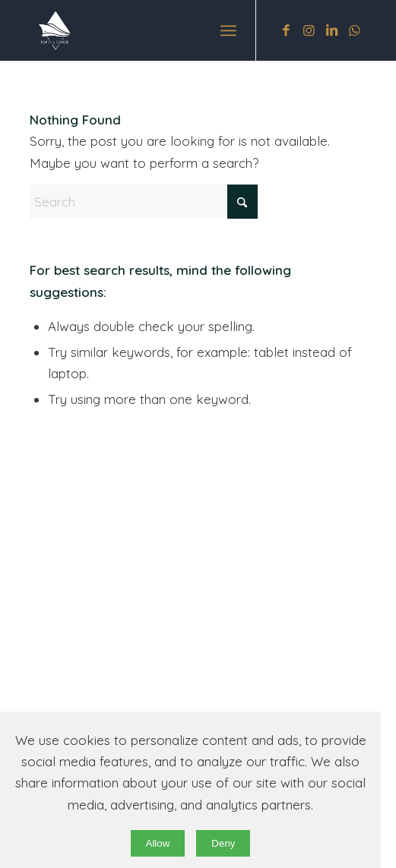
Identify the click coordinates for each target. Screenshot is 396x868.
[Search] (144, 202)
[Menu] (228, 30)
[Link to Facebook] (287, 31)
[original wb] (164, 30)
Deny (223, 843)
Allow (158, 843)
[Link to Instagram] (309, 31)
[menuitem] (228, 30)
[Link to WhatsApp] (355, 31)
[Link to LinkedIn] (332, 31)
